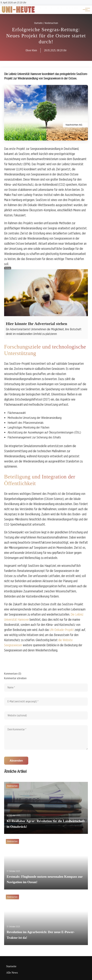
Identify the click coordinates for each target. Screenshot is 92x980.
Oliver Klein (31, 50)
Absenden (16, 761)
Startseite (11, 966)
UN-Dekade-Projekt (62, 630)
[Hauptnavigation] (85, 10)
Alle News (12, 973)
